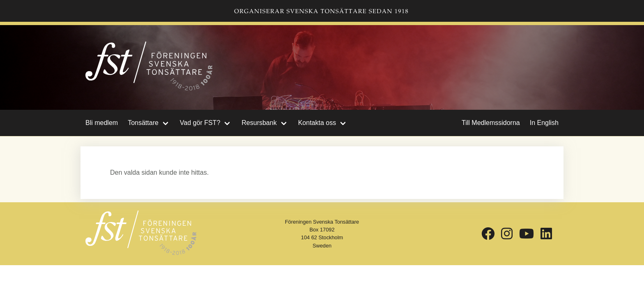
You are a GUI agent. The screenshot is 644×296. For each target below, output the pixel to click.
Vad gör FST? (200, 123)
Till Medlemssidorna (491, 123)
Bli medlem (102, 123)
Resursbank (259, 123)
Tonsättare (143, 123)
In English (544, 123)
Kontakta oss (317, 123)
